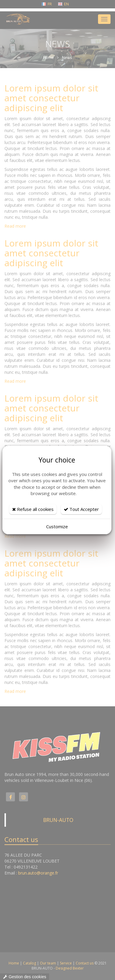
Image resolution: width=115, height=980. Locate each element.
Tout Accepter (81, 509)
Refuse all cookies (33, 509)
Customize (57, 526)
